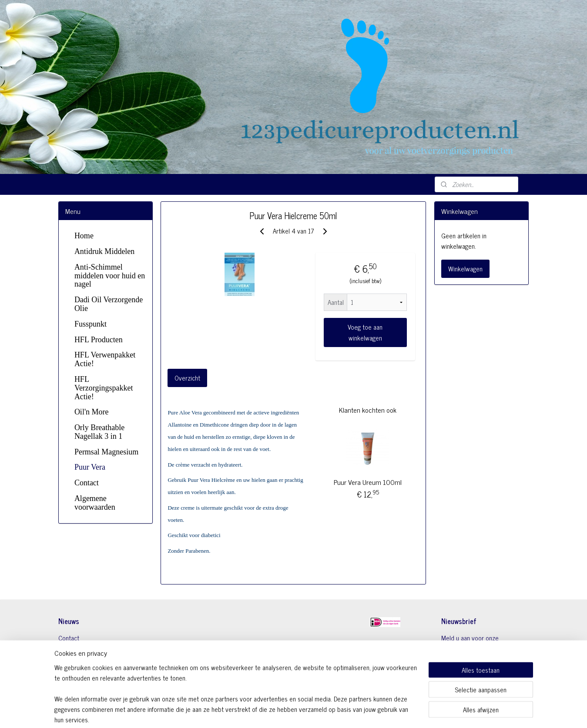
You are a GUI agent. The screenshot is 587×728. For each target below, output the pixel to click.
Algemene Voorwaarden (90, 648)
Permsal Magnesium (106, 452)
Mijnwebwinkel (375, 712)
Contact (87, 483)
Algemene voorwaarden (95, 503)
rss (292, 712)
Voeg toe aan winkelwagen (366, 332)
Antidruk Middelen (104, 251)
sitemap (280, 712)
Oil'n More (92, 412)
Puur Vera (90, 467)
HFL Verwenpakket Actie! (105, 359)
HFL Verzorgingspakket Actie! (104, 388)
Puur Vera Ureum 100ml (368, 482)
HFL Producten (99, 340)
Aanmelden (463, 671)
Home (84, 236)
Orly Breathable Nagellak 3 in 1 (99, 432)
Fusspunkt (91, 324)
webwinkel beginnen (317, 712)
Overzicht (188, 378)
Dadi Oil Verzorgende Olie (109, 304)
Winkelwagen (465, 269)
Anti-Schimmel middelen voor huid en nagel (110, 276)
